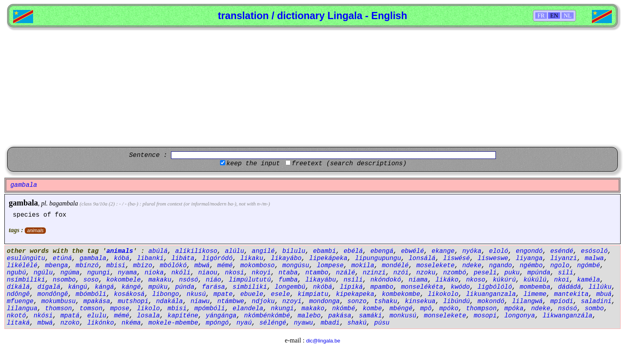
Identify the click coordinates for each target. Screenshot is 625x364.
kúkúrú (504, 280)
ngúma (70, 273)
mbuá (604, 294)
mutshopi (133, 301)
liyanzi (563, 258)
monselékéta (422, 287)
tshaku (386, 301)
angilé (263, 251)
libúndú (457, 301)
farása (214, 287)
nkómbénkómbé (267, 316)
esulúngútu (26, 258)
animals (35, 231)
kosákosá (129, 294)
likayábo (286, 258)
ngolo (560, 266)
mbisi (116, 266)
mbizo (143, 266)
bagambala (64, 203)
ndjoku (263, 301)
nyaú (244, 323)
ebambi (324, 251)
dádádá (570, 287)
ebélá (353, 251)
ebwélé (413, 251)
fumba (288, 280)
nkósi (43, 316)
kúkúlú (535, 280)
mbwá (202, 266)
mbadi (330, 323)
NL (568, 16)
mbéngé (401, 309)
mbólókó (173, 266)
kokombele (124, 280)
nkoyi (261, 273)
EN (554, 16)
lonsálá (422, 258)
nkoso (476, 280)
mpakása (97, 301)
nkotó (16, 316)
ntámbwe (231, 301)
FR (541, 16)
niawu (200, 301)
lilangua (22, 309)
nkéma (131, 323)
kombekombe (401, 294)
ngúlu (43, 273)
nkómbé (344, 309)
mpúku (158, 287)
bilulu (294, 251)
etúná (62, 258)
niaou (208, 273)
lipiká (351, 287)
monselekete (445, 316)
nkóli (181, 273)
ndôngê (18, 294)
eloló (499, 251)
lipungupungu (378, 258)
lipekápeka (328, 258)
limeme (535, 294)
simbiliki (250, 287)
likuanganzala (491, 294)
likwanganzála (567, 316)
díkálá (18, 287)
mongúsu (296, 266)
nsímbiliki (26, 280)
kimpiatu (313, 294)
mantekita (571, 294)
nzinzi (374, 273)
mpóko (449, 309)
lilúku (600, 287)
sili (566, 273)
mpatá (70, 316)
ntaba (288, 273)
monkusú (403, 316)
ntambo (317, 273)
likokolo (443, 294)
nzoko (70, 323)
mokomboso (257, 266)
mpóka (514, 309)
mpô (426, 309)
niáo (213, 280)
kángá (104, 287)
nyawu (303, 323)
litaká (18, 323)
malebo (309, 316)
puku (512, 273)
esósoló (594, 251)
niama (418, 280)
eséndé (562, 251)
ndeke (472, 266)
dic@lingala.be (323, 341)
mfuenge (20, 301)
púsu (382, 323)
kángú (78, 287)
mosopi (485, 316)
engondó (529, 251)
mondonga (325, 301)
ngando (501, 266)
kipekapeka (355, 294)
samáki (370, 316)
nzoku (426, 273)
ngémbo (531, 266)
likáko (447, 280)
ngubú (16, 273)
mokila (363, 266)
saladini (596, 301)
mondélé (395, 266)
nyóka (472, 251)
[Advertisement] (312, 87)
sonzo (357, 301)
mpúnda (539, 273)
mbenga (57, 266)
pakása (340, 316)
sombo (594, 309)
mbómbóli (91, 294)
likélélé (22, 266)
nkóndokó (386, 280)
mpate (223, 294)
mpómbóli (210, 309)
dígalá (49, 287)
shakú (357, 323)
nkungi (283, 309)
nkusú (196, 294)
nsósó (189, 280)
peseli (485, 273)
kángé (131, 287)
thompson (481, 309)
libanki (150, 258)
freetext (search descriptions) (349, 164)
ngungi (99, 273)
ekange (443, 251)
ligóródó (217, 258)
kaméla (589, 280)
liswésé (457, 258)
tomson (91, 309)
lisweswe (493, 258)
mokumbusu (58, 301)
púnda (185, 287)
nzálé (346, 273)
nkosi (234, 273)
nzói (401, 273)
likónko (101, 323)
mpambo (382, 287)
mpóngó (217, 323)
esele (281, 294)
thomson (58, 309)
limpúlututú (250, 280)
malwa (594, 258)
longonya (520, 316)
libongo (166, 294)
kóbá (122, 258)
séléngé (273, 323)
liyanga (529, 258)
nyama (127, 273)
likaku (252, 258)
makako (313, 309)
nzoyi (292, 301)
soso (91, 280)
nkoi (562, 280)
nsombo (64, 280)
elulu (97, 316)
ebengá (382, 251)
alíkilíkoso (196, 251)
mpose (120, 309)
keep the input (253, 164)
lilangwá (527, 301)
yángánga (221, 316)
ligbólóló (495, 287)
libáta (183, 258)
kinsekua (420, 301)
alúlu (234, 251)
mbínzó (87, 266)
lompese (330, 266)
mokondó (491, 301)
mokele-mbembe (173, 323)
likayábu (321, 280)
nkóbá (322, 287)
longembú (290, 287)
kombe (372, 309)
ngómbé (589, 266)
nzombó (455, 273)
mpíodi (562, 301)
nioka (154, 273)
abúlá (158, 251)
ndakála (169, 301)
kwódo (460, 287)
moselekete (435, 266)
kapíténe (183, 316)
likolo (148, 309)
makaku (160, 280)
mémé (225, 266)
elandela (248, 309)
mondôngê (53, 294)
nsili (353, 280)
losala (148, 316)
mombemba (535, 287)
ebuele (252, 294)
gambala (23, 203)
